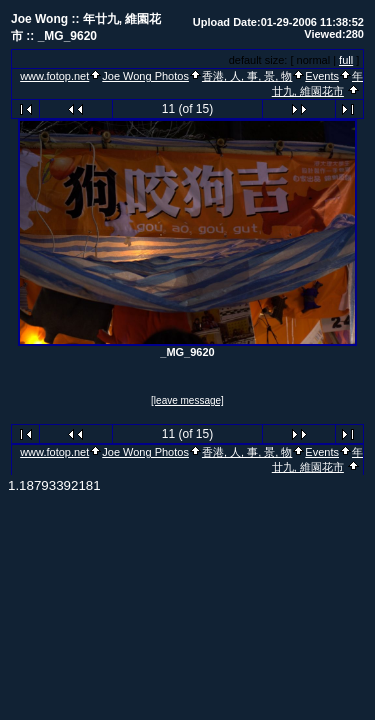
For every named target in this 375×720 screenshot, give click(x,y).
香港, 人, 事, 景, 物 (247, 76)
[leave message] (187, 400)
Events (322, 76)
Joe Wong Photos (145, 76)
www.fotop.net (54, 76)
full (346, 60)
